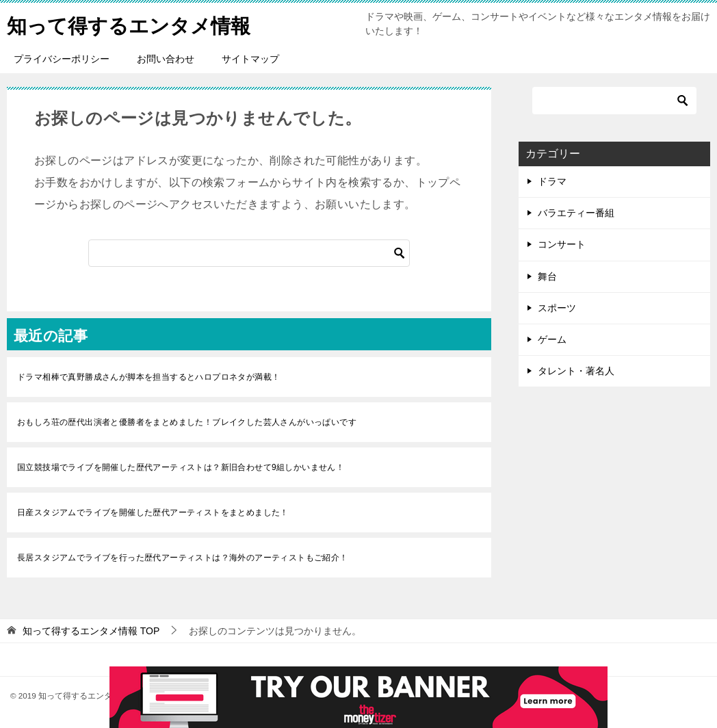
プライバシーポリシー (62, 59)
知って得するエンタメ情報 (133, 24)
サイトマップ (250, 59)
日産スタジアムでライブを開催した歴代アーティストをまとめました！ (153, 512)
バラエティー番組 (576, 213)
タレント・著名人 (576, 371)
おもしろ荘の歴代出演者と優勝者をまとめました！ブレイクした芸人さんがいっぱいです (187, 422)
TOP (91, 631)
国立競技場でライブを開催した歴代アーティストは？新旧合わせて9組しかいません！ (181, 467)
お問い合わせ (166, 59)
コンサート (562, 244)
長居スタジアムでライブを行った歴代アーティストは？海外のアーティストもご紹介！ (183, 558)
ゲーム (552, 339)
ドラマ (552, 181)
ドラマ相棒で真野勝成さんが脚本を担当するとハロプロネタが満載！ (148, 377)
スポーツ (557, 308)
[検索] (249, 253)
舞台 (547, 276)
